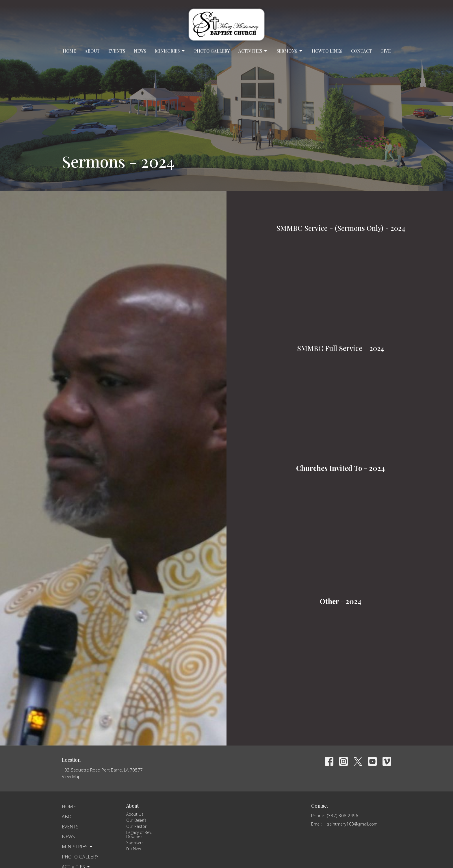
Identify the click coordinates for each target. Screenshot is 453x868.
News (140, 51)
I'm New (134, 849)
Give (386, 51)
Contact (361, 51)
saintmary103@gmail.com (352, 824)
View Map (71, 776)
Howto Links (327, 51)
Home (69, 51)
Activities (253, 51)
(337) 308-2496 (343, 815)
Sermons (290, 51)
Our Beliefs (136, 820)
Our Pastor (136, 826)
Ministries (170, 51)
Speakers (135, 842)
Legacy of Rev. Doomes (139, 834)
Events (117, 51)
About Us (135, 814)
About (92, 51)
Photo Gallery (212, 51)
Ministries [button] (78, 847)
